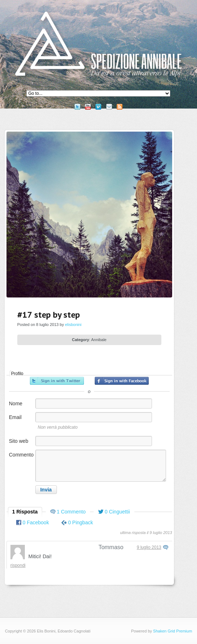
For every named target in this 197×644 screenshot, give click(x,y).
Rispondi (18, 565)
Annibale (99, 340)
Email (15, 417)
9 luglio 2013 (149, 547)
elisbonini (73, 325)
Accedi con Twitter (57, 381)
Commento (21, 455)
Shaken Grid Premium (173, 631)
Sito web (19, 441)
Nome (16, 403)
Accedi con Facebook (122, 381)
